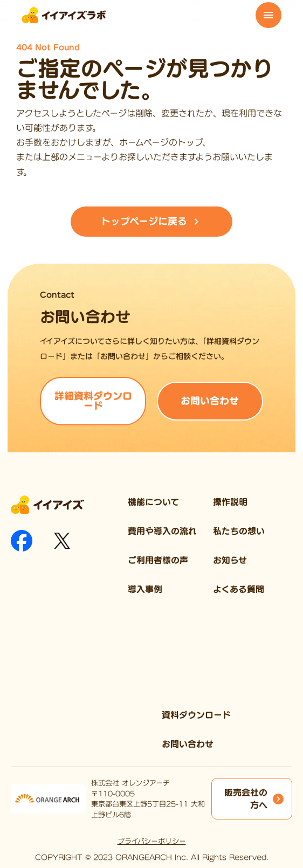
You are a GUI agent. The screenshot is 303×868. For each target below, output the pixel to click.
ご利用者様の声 (158, 560)
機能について (153, 502)
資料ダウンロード (196, 715)
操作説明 (230, 502)
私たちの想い (239, 531)
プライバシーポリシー (152, 841)
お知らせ (230, 560)
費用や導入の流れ (162, 531)
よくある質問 (239, 589)
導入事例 (145, 589)
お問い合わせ (188, 744)
